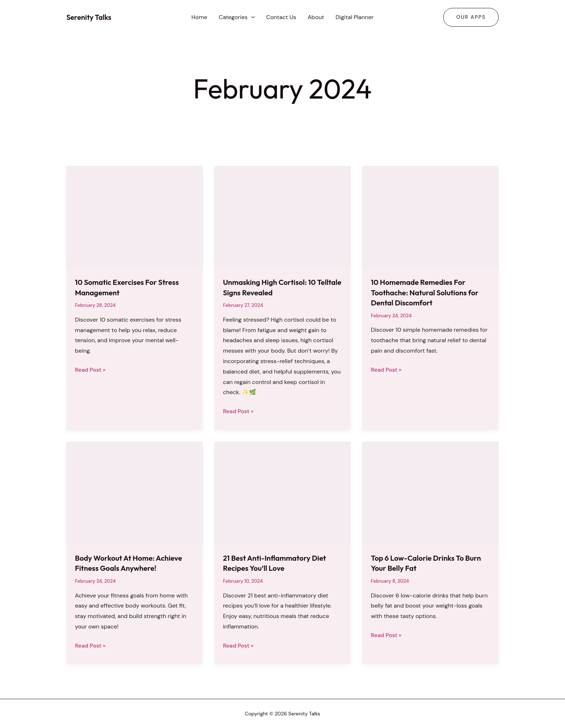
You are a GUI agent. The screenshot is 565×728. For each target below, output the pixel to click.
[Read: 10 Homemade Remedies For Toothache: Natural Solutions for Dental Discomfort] (430, 217)
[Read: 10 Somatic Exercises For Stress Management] (135, 217)
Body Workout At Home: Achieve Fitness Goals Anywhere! (133, 563)
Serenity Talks (89, 17)
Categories (237, 17)
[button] (251, 17)
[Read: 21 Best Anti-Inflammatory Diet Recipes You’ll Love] (283, 492)
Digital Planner (354, 17)
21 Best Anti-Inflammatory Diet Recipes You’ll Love (279, 563)
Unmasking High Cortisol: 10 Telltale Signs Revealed (273, 287)
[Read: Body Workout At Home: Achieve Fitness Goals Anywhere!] (135, 492)
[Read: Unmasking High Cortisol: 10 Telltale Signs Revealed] (283, 217)
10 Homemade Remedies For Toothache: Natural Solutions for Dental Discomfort (429, 292)
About (316, 17)
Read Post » (91, 370)
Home (199, 17)
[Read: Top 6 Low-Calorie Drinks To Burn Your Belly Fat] (430, 492)
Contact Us (281, 17)
